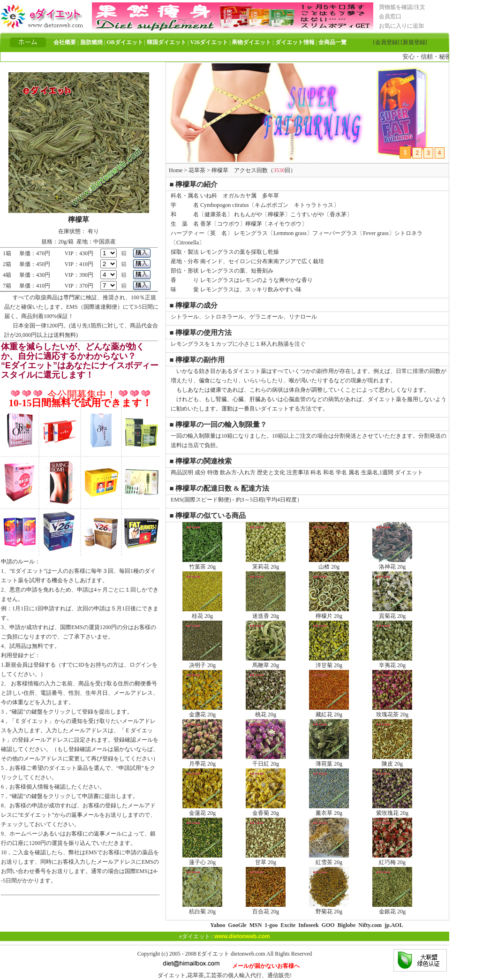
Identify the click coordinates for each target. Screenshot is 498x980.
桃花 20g (266, 711)
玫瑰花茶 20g (392, 711)
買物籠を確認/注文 (402, 7)
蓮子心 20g (202, 859)
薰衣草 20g (329, 810)
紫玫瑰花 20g (392, 810)
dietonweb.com (248, 954)
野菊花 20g (329, 908)
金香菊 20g (266, 810)
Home (176, 170)
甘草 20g (266, 859)
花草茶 (197, 170)
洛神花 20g (392, 563)
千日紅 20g (266, 760)
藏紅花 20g (329, 711)
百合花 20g (266, 908)
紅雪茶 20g (329, 859)
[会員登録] (386, 42)
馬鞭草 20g (266, 662)
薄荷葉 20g (329, 760)
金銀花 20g (392, 908)
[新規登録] (414, 42)
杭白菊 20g (202, 908)
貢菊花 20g (392, 613)
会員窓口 (390, 16)
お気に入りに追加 (401, 26)
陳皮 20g (392, 760)
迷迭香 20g (266, 613)
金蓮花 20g (202, 810)
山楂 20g (329, 563)
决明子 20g (202, 662)
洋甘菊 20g (329, 662)
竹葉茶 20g (202, 563)
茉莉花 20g (266, 563)
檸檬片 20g (329, 613)
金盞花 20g (202, 711)
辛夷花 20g (392, 662)
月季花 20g (202, 760)
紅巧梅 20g (392, 859)
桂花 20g (202, 613)
